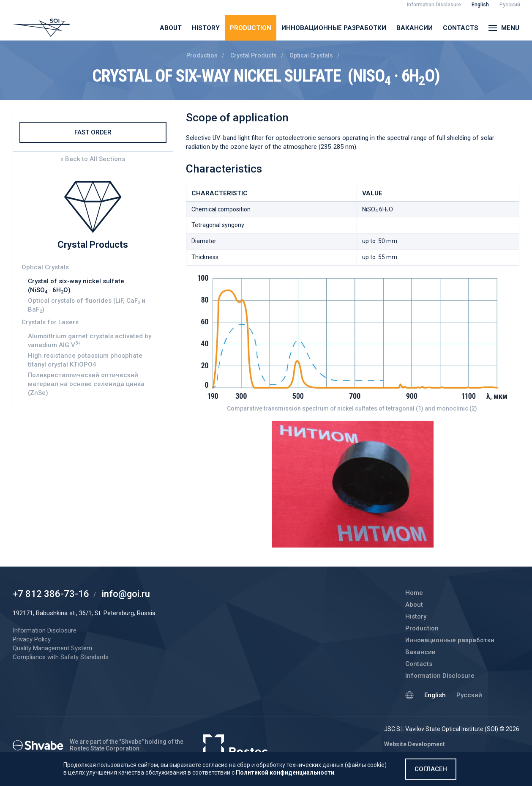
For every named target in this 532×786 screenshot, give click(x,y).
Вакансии (415, 28)
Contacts (461, 28)
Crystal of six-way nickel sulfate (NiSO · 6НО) (77, 286)
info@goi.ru (126, 594)
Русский (469, 695)
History (206, 28)
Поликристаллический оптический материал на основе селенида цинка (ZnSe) (86, 384)
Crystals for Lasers (50, 322)
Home (414, 593)
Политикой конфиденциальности (285, 772)
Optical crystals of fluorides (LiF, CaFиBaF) (87, 305)
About (171, 28)
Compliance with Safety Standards (61, 657)
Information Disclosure (440, 676)
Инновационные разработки (334, 28)
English (435, 695)
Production (251, 28)
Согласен (431, 769)
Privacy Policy (32, 639)
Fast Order (93, 132)
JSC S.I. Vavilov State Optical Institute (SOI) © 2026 (452, 729)
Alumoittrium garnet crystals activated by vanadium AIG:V (90, 341)
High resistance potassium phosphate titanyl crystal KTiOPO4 (85, 360)
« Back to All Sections (93, 159)
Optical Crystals (311, 55)
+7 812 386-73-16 (51, 594)
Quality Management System (52, 648)
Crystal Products (254, 55)
